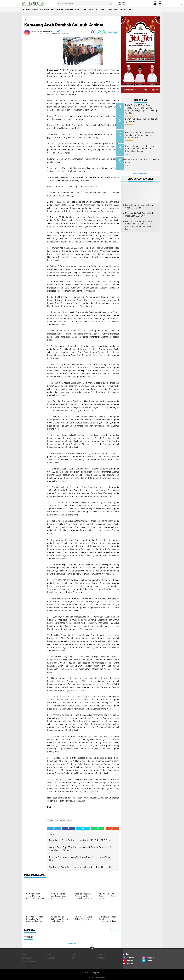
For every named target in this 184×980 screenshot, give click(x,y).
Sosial (90, 10)
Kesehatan (68, 10)
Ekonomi (39, 10)
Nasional (148, 10)
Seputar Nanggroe (53, 10)
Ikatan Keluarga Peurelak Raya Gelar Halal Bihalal (139, 202)
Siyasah (107, 10)
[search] (85, 4)
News (30, 10)
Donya (123, 10)
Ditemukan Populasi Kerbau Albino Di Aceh (143, 158)
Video (138, 10)
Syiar (98, 10)
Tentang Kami (95, 973)
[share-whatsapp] (104, 32)
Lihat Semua (72, 944)
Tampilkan (114, 930)
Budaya (25, 954)
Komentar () (113, 32)
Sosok (157, 10)
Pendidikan (80, 10)
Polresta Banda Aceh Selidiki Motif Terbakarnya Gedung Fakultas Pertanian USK (143, 134)
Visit (115, 10)
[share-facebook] (93, 32)
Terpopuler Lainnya (141, 169)
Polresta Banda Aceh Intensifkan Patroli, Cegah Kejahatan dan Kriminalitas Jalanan (143, 148)
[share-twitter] (99, 32)
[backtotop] (92, 949)
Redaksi (85, 973)
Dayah (131, 10)
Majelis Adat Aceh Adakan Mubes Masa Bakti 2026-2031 (140, 210)
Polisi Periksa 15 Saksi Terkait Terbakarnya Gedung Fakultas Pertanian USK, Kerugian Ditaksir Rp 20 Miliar (144, 109)
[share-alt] (54, 828)
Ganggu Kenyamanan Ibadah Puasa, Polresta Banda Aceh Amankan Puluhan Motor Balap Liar (139, 221)
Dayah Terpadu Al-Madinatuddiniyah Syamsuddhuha (139, 121)
